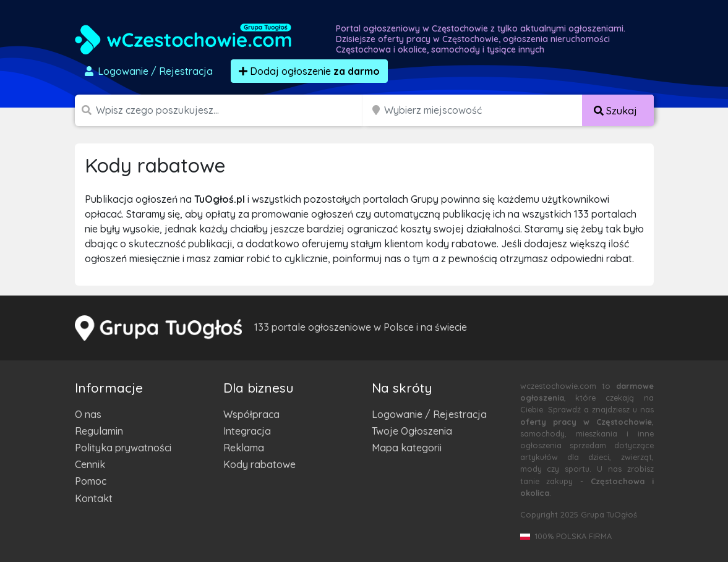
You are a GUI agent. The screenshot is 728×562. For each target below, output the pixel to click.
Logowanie (148, 71)
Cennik (90, 464)
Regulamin (99, 431)
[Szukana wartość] (231, 110)
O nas (88, 414)
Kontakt (94, 498)
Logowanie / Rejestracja (429, 414)
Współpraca (251, 414)
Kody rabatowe (259, 464)
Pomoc (91, 481)
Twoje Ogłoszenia (412, 431)
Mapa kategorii (407, 448)
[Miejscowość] (484, 110)
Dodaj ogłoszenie (309, 71)
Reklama (244, 448)
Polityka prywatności (123, 448)
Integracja (247, 431)
